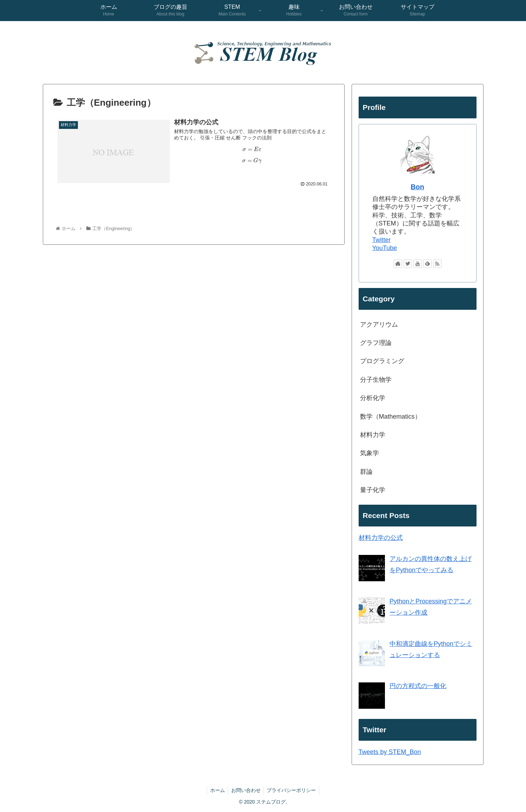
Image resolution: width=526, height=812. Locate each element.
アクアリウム (379, 325)
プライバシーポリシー (293, 790)
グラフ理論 (376, 343)
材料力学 (373, 435)
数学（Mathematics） (391, 417)
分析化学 (373, 398)
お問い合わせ (246, 790)
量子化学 (373, 490)
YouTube (385, 248)
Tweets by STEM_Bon (390, 752)
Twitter (382, 240)
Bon (417, 187)
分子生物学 (376, 380)
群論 (366, 472)
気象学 (369, 453)
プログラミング (382, 361)
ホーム (217, 790)
